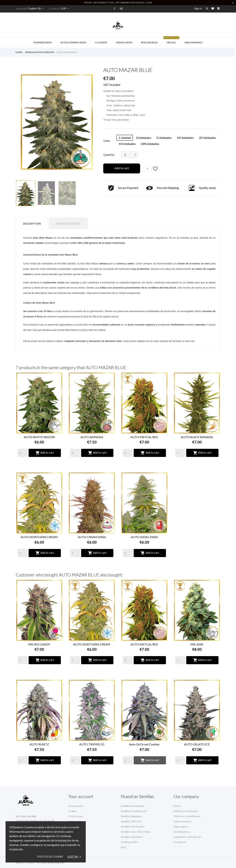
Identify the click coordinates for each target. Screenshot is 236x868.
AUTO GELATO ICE (197, 744)
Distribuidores (182, 832)
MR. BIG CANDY (39, 644)
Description (32, 224)
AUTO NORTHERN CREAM (39, 537)
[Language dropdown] (36, 8)
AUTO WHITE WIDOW (39, 437)
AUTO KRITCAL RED (144, 437)
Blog (123, 847)
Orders (72, 811)
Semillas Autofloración (134, 811)
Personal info (76, 806)
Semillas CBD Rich (131, 821)
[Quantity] (23, 453)
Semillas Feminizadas (133, 806)
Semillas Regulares (131, 816)
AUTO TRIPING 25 (92, 744)
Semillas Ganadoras (132, 837)
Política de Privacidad (185, 811)
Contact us (180, 842)
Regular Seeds (149, 42)
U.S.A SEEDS (101, 42)
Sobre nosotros (182, 821)
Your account (81, 796)
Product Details (68, 224)
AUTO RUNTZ (39, 744)
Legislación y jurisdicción (187, 837)
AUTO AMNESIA (92, 437)
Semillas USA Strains (133, 826)
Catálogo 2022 (129, 842)
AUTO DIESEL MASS (144, 537)
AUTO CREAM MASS (92, 537)
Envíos (177, 806)
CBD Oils (171, 41)
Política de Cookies (50, 857)
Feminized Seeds (43, 42)
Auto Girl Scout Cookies (144, 744)
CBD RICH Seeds (124, 42)
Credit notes (76, 816)
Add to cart (122, 168)
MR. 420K (197, 644)
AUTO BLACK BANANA (197, 437)
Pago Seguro (181, 826)
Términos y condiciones (187, 816)
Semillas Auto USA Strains (136, 832)
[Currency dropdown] (65, 8)
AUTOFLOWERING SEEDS (73, 42)
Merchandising (194, 42)
